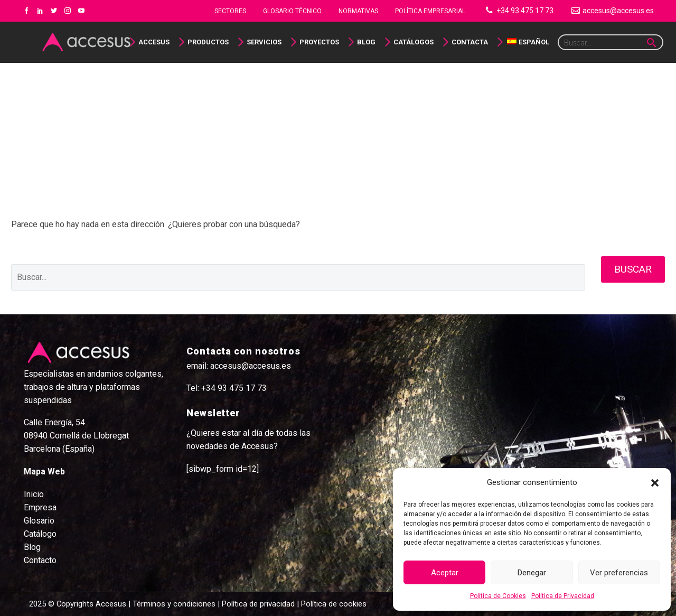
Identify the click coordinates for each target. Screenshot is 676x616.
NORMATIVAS (358, 11)
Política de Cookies (498, 596)
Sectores (230, 11)
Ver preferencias (619, 573)
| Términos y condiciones (171, 604)
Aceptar (445, 573)
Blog (366, 42)
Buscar (633, 269)
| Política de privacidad (256, 604)
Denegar (532, 573)
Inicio (34, 494)
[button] (655, 483)
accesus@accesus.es (618, 11)
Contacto (40, 560)
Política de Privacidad (563, 596)
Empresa (40, 507)
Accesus (154, 42)
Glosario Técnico (292, 11)
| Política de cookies (331, 604)
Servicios (264, 42)
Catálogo (40, 534)
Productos (208, 42)
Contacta (470, 42)
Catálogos (414, 42)
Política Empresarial (430, 11)
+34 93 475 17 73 (525, 11)
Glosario (39, 521)
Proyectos (319, 42)
